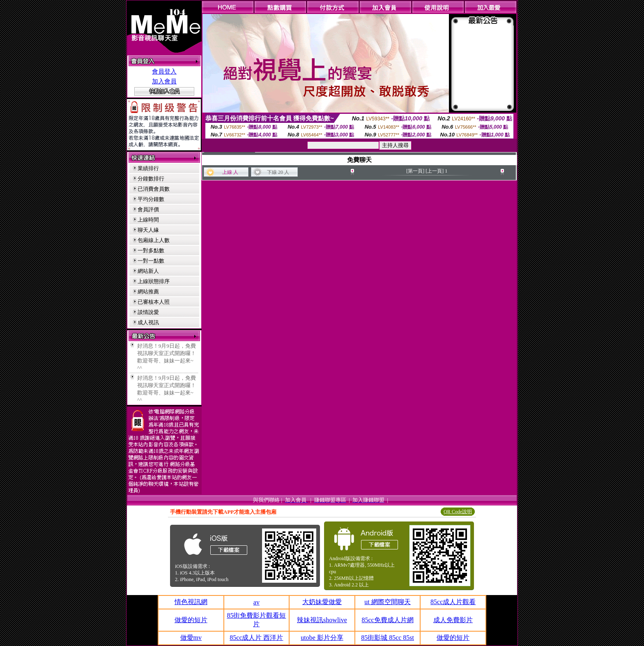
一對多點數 (151, 250)
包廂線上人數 (154, 240)
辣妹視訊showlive (322, 620)
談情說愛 (148, 312)
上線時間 (148, 220)
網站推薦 (148, 292)
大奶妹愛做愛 (322, 602)
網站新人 (148, 271)
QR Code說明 (458, 512)
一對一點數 (151, 261)
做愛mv (191, 638)
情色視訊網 (191, 602)
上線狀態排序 (154, 281)
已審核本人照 (154, 302)
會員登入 (164, 72)
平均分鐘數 (151, 199)
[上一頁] (435, 171)
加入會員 (164, 81)
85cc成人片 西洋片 (256, 638)
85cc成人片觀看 (453, 602)
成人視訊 (148, 322)
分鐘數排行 (151, 179)
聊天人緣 (148, 230)
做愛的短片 (191, 620)
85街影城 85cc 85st (388, 638)
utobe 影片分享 (322, 638)
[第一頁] (415, 171)
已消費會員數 (154, 189)
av (256, 602)
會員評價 (148, 209)
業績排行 (148, 168)
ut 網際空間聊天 (387, 602)
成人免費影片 (453, 620)
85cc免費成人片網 (387, 620)
